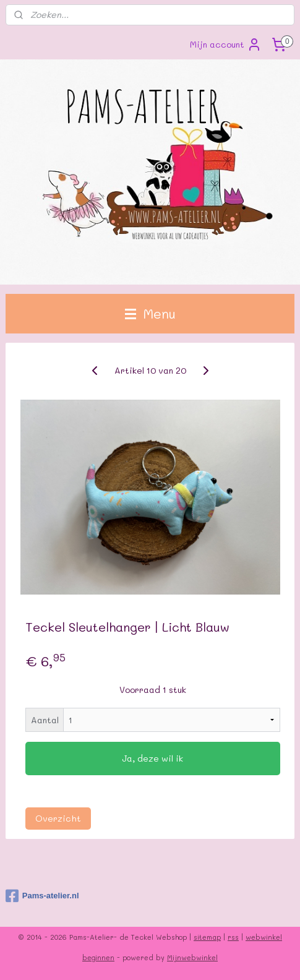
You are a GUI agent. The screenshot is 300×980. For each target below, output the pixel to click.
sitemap (207, 937)
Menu (150, 313)
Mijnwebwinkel (192, 957)
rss (233, 937)
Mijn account (226, 45)
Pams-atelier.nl (42, 896)
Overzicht (58, 818)
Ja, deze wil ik (152, 758)
